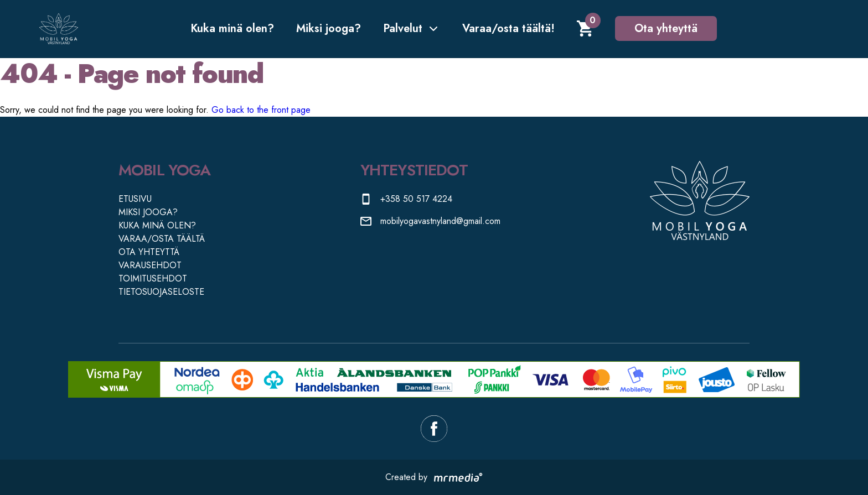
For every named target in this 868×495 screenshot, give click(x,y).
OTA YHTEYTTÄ (149, 252)
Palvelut (412, 28)
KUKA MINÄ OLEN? (157, 225)
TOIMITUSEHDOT (153, 278)
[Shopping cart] (585, 28)
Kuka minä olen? (232, 28)
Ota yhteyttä (666, 28)
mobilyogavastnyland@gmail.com (440, 221)
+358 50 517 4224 (416, 199)
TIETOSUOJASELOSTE (161, 292)
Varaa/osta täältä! (508, 28)
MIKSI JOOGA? (148, 212)
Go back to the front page (261, 110)
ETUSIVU (135, 199)
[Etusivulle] (59, 29)
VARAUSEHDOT (150, 265)
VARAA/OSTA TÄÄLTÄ (162, 239)
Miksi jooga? (329, 28)
